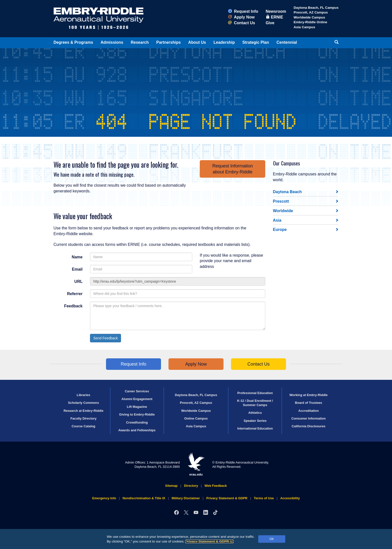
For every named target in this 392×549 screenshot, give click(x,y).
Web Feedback (216, 486)
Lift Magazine (137, 407)
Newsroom (276, 11)
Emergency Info (104, 498)
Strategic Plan (256, 42)
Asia (277, 220)
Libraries (83, 395)
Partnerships (168, 42)
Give (270, 23)
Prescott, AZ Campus (311, 12)
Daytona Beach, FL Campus (316, 8)
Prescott (281, 201)
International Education (255, 428)
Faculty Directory (84, 418)
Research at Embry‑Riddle (83, 411)
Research (140, 42)
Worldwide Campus (309, 17)
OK (272, 539)
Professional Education (255, 393)
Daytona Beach (287, 192)
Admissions (112, 42)
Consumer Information (308, 418)
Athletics (255, 413)
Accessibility (290, 498)
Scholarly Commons (83, 403)
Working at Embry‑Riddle (309, 395)
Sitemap (171, 486)
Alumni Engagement (137, 399)
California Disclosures (309, 426)
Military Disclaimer (186, 498)
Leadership (224, 42)
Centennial (287, 42)
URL (78, 281)
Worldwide (283, 211)
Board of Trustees (309, 403)
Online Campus (196, 418)
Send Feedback (105, 338)
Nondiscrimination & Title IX (144, 498)
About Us (197, 42)
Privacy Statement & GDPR (210, 541)
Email (77, 269)
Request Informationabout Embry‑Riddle (232, 169)
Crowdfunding (137, 422)
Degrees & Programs (73, 42)
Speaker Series (255, 421)
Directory (191, 486)
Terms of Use (264, 498)
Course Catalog (84, 426)
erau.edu (196, 464)
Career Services (137, 391)
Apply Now (241, 17)
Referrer (75, 294)
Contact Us (241, 23)
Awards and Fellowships (137, 430)
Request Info (243, 11)
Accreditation (308, 411)
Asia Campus (304, 27)
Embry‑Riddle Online (310, 22)
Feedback (73, 306)
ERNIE (274, 17)
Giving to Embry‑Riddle (137, 414)
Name (77, 257)
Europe (280, 230)
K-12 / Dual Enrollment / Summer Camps (255, 403)
